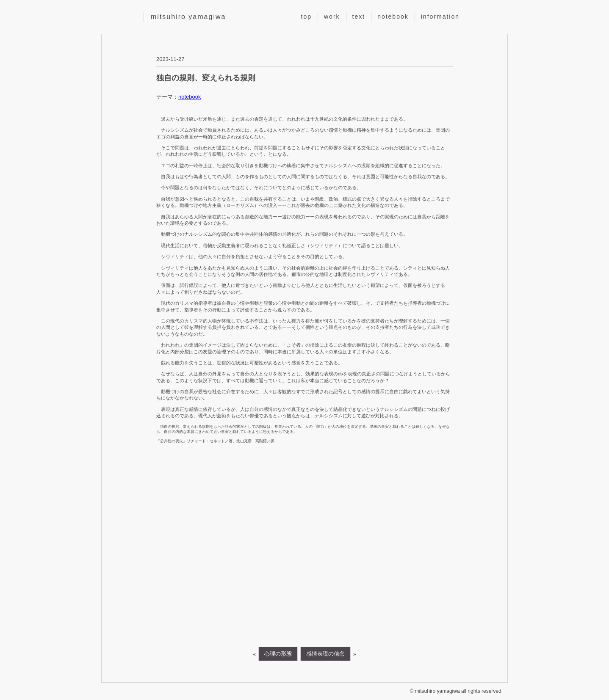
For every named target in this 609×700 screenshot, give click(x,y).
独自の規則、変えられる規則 (206, 78)
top (306, 17)
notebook (393, 17)
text (359, 17)
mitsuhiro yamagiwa (188, 17)
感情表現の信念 (325, 654)
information (440, 17)
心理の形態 (278, 654)
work (332, 17)
